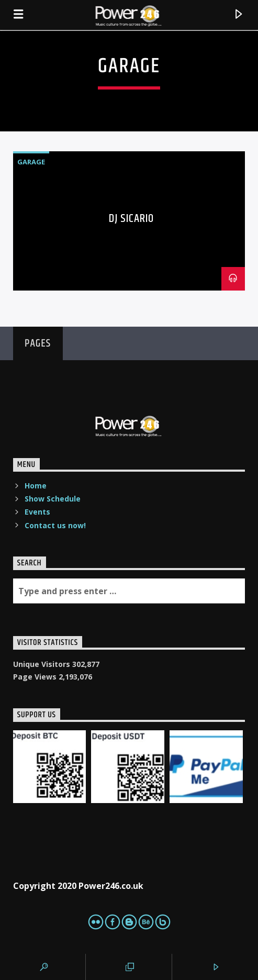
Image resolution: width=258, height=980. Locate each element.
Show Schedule (53, 499)
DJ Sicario (131, 219)
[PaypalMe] (206, 767)
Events (37, 512)
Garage (31, 162)
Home (36, 486)
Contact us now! (55, 525)
